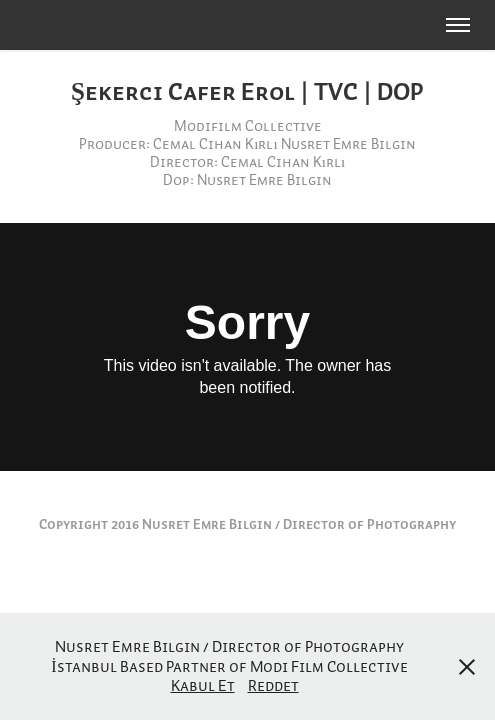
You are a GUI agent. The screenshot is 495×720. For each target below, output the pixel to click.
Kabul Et (203, 685)
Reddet (273, 685)
